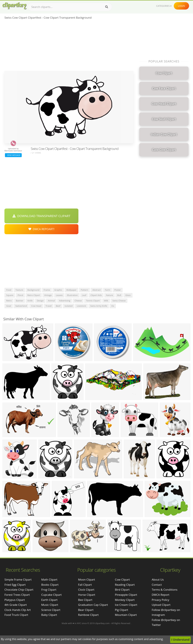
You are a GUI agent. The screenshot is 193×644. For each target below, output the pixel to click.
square (10, 295)
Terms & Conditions (165, 590)
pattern (84, 290)
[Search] (107, 7)
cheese (78, 301)
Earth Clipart (49, 600)
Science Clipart (51, 610)
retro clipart (34, 295)
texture (19, 290)
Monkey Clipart (125, 600)
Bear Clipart (86, 610)
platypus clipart (15, 600)
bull (119, 295)
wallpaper (72, 290)
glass (128, 295)
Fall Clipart (85, 585)
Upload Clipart (161, 605)
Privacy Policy (160, 600)
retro (9, 301)
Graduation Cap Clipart (93, 605)
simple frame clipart (18, 580)
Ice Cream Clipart (126, 605)
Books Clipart (50, 585)
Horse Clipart (87, 595)
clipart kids (96, 295)
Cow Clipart (122, 580)
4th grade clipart (16, 605)
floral (20, 295)
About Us (158, 580)
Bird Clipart (122, 590)
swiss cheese (119, 301)
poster (118, 290)
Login (181, 6)
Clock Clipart (86, 590)
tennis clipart (93, 301)
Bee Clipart (85, 600)
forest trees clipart (17, 595)
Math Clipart (49, 580)
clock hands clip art (18, 610)
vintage (48, 295)
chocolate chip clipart (19, 590)
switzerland (21, 306)
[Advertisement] (69, 46)
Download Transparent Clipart (41, 216)
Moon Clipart (87, 580)
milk (106, 301)
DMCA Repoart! (41, 229)
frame (47, 290)
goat (9, 306)
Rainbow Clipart (88, 615)
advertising (65, 301)
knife (30, 301)
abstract (96, 290)
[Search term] (70, 7)
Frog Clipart (49, 590)
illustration (72, 295)
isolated (69, 306)
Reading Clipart (125, 585)
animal (51, 301)
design (40, 301)
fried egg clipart (15, 585)
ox (113, 306)
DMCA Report (161, 595)
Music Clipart (50, 605)
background (33, 290)
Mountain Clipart (126, 615)
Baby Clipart (49, 615)
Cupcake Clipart (51, 595)
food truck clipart (16, 615)
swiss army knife (99, 306)
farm (107, 290)
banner (20, 301)
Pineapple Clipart (126, 595)
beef (58, 306)
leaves (59, 295)
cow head (36, 306)
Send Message (13, 155)
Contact (157, 585)
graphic (58, 290)
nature (109, 295)
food (9, 290)
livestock (81, 306)
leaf (84, 295)
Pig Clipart (121, 610)
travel (49, 306)
